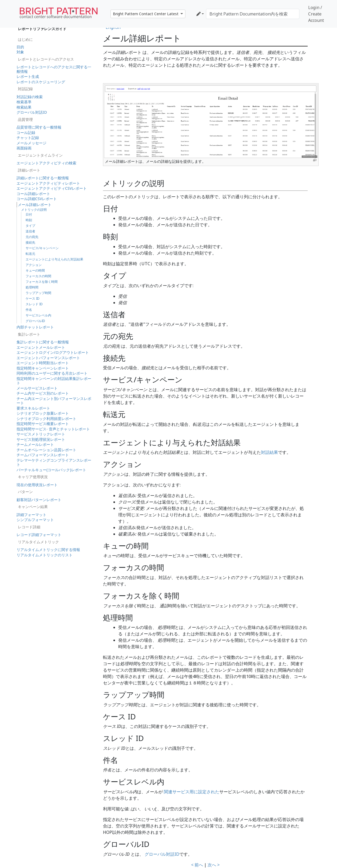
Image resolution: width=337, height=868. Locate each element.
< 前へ (197, 865)
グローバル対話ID (162, 854)
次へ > (214, 865)
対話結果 (269, 452)
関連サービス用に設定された (192, 792)
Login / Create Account (316, 14)
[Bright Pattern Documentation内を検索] (253, 14)
